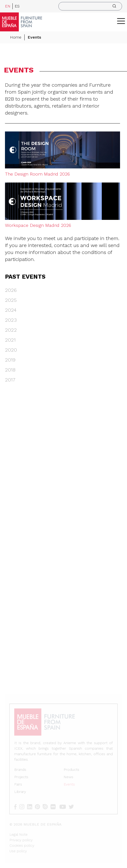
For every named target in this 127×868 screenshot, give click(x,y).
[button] (121, 21)
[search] (90, 6)
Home (16, 37)
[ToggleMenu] (121, 21)
